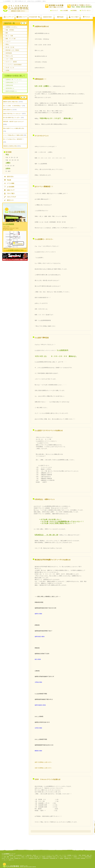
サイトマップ (54, 10)
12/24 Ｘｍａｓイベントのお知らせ (48, 779)
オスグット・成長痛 (11, 62)
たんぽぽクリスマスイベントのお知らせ (49, 430)
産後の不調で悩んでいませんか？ (13, 114)
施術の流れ (48, 17)
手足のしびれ (9, 56)
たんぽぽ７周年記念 (42, 338)
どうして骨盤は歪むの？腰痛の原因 (13, 135)
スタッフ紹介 (74, 17)
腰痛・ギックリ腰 (11, 39)
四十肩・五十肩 (10, 47)
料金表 (61, 17)
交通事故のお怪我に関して (35, 858)
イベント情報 (15, 183)
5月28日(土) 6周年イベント (45, 499)
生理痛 (7, 70)
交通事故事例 (9, 85)
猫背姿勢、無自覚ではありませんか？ (14, 122)
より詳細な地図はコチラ (15, 250)
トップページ (8, 17)
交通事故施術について (12, 83)
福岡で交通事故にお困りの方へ (43, 762)
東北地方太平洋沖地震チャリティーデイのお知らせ (53, 560)
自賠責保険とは (10, 88)
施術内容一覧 (35, 17)
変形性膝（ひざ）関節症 (12, 50)
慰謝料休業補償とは (11, 91)
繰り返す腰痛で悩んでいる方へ (12, 118)
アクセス (87, 17)
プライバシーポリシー (85, 10)
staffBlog (15, 97)
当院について (15, 190)
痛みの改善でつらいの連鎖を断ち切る (14, 128)
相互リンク (15, 200)
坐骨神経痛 (9, 53)
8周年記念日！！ (41, 79)
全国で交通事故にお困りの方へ (43, 768)
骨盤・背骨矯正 (10, 30)
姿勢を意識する (8, 110)
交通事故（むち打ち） (12, 27)
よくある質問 (64, 10)
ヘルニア (8, 41)
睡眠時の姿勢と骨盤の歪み (11, 102)
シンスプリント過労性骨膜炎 (14, 65)
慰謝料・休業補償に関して (66, 858)
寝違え (7, 44)
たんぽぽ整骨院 (15, 8)
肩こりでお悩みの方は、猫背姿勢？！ (14, 139)
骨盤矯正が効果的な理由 (10, 146)
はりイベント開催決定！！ (44, 187)
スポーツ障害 (9, 59)
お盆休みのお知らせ (42, 26)
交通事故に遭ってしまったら (14, 80)
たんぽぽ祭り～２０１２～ (44, 239)
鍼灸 (7, 33)
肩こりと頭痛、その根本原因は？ (13, 106)
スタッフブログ (15, 197)
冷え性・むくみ (10, 68)
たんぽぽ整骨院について (22, 17)
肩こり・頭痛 (9, 36)
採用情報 (74, 10)
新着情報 (11, 855)
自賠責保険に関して (54, 858)
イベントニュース (41, 855)
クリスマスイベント (42, 136)
